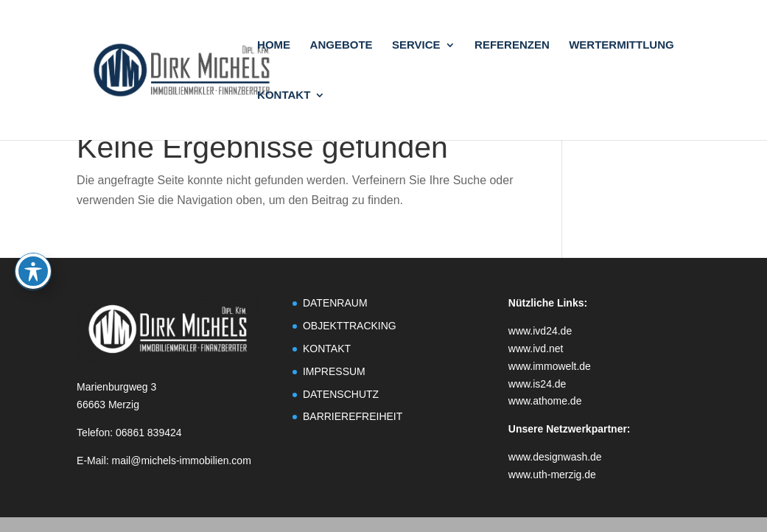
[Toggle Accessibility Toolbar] (33, 217)
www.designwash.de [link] (555, 457)
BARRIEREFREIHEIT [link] (353, 416)
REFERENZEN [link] (512, 45)
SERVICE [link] (416, 45)
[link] (204, 69)
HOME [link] (274, 45)
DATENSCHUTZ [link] (341, 394)
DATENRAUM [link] (335, 303)
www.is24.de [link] (537, 384)
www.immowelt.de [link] (550, 366)
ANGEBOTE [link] (342, 45)
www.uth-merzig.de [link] (552, 475)
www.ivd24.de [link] (540, 331)
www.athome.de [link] (545, 401)
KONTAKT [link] (284, 95)
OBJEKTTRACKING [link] (350, 326)
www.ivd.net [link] (536, 349)
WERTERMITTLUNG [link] (621, 45)
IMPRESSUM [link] (334, 371)
